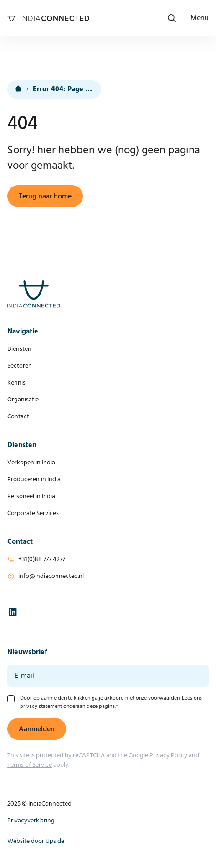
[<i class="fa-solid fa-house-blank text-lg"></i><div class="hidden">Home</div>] (18, 89)
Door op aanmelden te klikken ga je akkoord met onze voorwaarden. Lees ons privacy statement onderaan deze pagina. (111, 702)
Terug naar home (45, 197)
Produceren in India (34, 480)
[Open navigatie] (200, 18)
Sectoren (20, 366)
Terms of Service (30, 765)
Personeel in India (31, 496)
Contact (18, 417)
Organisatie (23, 400)
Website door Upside (36, 841)
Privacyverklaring (31, 821)
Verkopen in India (31, 463)
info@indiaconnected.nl (51, 576)
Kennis (16, 383)
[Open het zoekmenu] (172, 18)
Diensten (19, 349)
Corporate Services (33, 513)
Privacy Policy (168, 756)
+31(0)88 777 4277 (42, 559)
